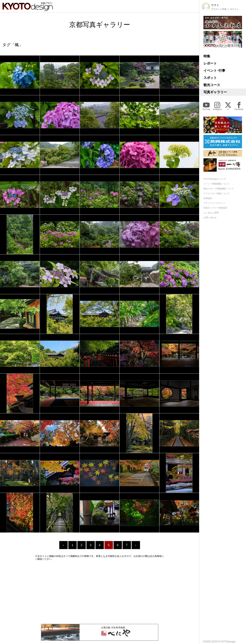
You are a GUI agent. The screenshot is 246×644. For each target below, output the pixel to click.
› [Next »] (136, 545)
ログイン (234, 9)
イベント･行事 (214, 71)
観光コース (212, 85)
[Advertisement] (100, 592)
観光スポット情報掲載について (219, 189)
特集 (207, 56)
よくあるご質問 (211, 213)
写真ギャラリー (215, 92)
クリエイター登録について (217, 193)
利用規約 (208, 198)
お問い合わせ (210, 218)
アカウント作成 (219, 9)
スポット (210, 78)
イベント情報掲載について (217, 184)
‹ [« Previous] (63, 545)
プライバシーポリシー (214, 203)
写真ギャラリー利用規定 (215, 208)
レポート (210, 63)
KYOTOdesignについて (215, 179)
